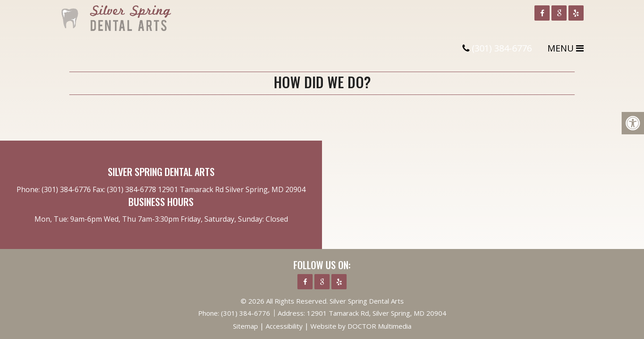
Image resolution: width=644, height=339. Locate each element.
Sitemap (246, 326)
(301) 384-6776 (502, 48)
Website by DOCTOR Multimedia (361, 326)
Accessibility (284, 326)
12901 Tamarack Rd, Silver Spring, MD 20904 (377, 313)
